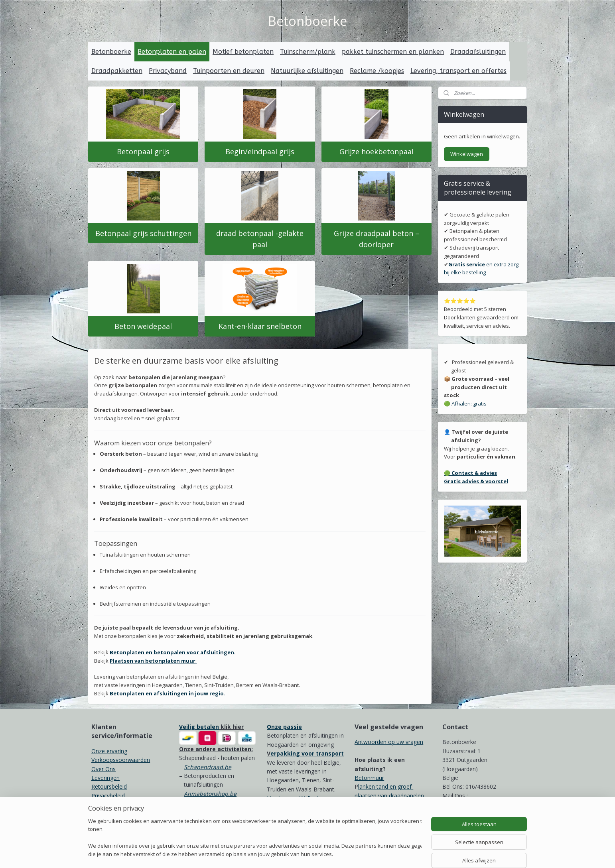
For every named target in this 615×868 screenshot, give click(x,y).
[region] (255, 838)
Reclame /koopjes (377, 71)
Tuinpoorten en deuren (229, 71)
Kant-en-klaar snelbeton (260, 326)
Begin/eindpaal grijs (260, 152)
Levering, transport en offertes (458, 71)
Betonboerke (111, 52)
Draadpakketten (117, 71)
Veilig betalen (199, 727)
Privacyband (168, 71)
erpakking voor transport (307, 753)
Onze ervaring (109, 751)
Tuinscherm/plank (308, 52)
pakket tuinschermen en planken (393, 52)
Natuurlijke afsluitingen (307, 71)
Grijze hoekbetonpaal (376, 152)
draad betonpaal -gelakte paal (260, 239)
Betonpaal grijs (143, 152)
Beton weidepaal (143, 326)
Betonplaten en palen (172, 52)
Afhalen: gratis (469, 403)
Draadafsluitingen (478, 52)
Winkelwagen (467, 154)
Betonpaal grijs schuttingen (143, 233)
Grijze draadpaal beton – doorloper (376, 239)
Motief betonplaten (243, 52)
